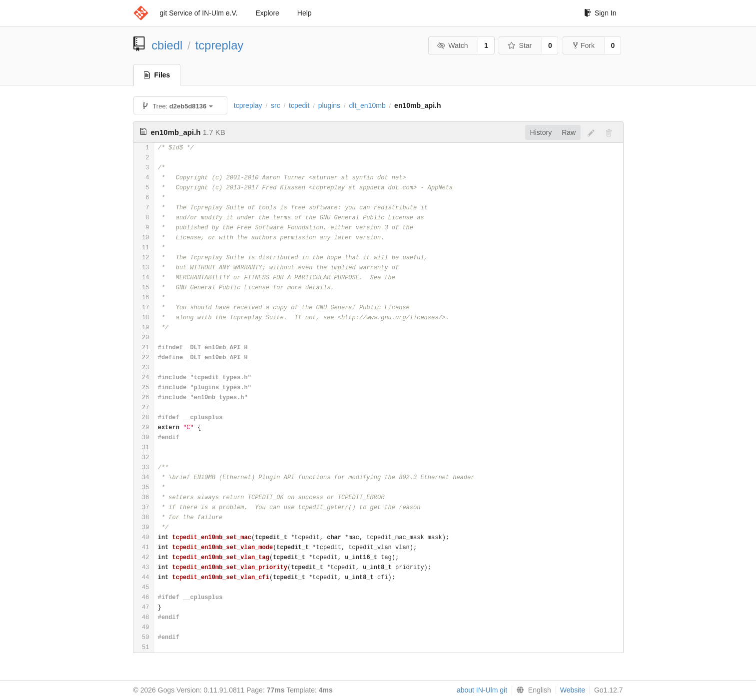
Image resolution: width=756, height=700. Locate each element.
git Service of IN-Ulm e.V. (199, 13)
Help (305, 13)
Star (520, 45)
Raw (569, 132)
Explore (267, 13)
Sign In (600, 13)
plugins (329, 105)
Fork (584, 45)
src (276, 105)
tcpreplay (220, 45)
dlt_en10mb (368, 105)
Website (573, 690)
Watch (453, 45)
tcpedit (299, 105)
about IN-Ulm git (482, 690)
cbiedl (167, 45)
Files (157, 75)
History (541, 132)
